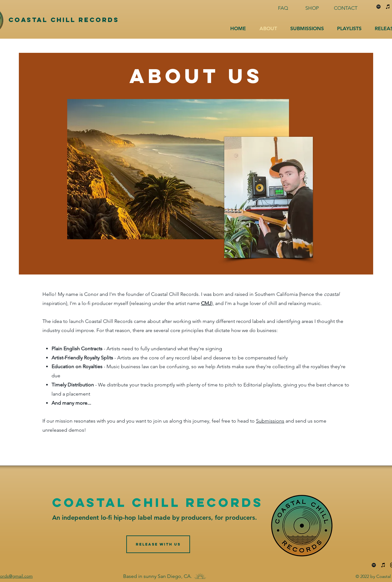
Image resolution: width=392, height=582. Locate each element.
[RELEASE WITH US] (158, 544)
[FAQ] (284, 8)
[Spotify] (378, 7)
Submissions (270, 421)
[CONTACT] (346, 8)
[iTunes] (388, 7)
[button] (307, 29)
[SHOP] (313, 8)
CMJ (206, 303)
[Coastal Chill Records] (77, 20)
